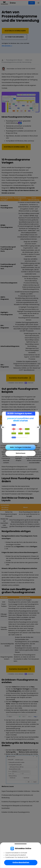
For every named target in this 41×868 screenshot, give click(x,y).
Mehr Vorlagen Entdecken (20, 447)
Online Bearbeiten (21, 863)
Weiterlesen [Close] (21, 453)
